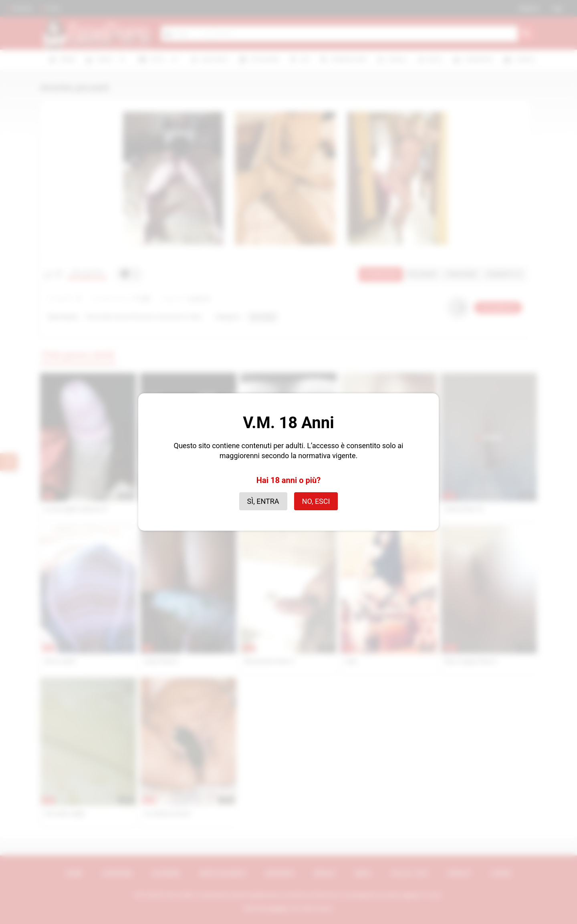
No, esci (316, 501)
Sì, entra (263, 501)
